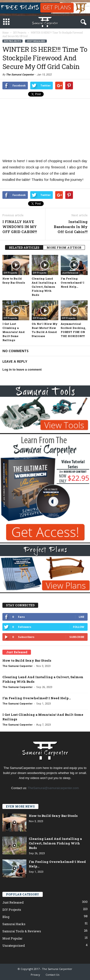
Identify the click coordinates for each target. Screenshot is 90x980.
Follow (79, 627)
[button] (83, 22)
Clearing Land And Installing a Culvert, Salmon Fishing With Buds (44, 287)
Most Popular (12, 938)
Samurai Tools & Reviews (22, 931)
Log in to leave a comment (22, 370)
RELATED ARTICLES (24, 247)
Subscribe (77, 637)
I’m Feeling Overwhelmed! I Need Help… (72, 283)
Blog (6, 917)
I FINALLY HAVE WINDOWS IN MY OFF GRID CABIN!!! (20, 227)
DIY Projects (12, 41)
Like (81, 617)
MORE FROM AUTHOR (64, 247)
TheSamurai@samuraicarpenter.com (53, 788)
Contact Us (52, 975)
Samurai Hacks (14, 924)
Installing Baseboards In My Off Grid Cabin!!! (71, 227)
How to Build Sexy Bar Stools (27, 660)
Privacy (35, 975)
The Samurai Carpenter (20, 75)
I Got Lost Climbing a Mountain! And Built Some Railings (14, 332)
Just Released (36, 41)
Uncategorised (14, 946)
